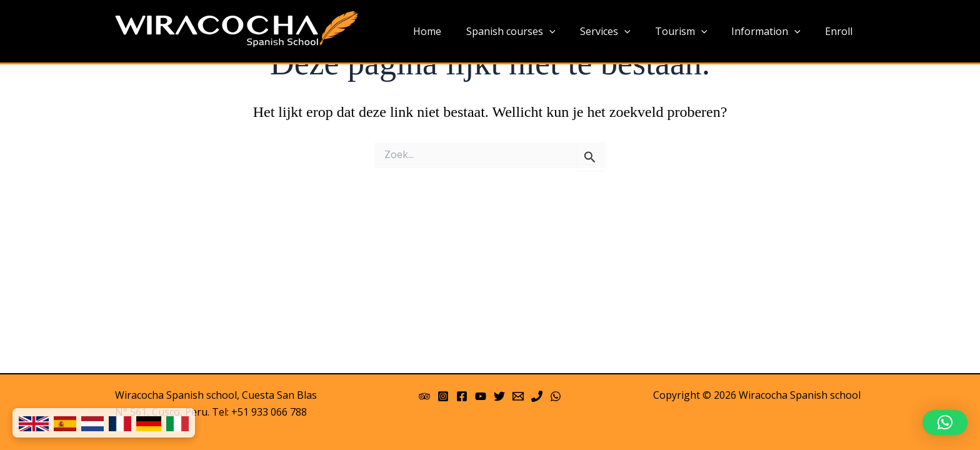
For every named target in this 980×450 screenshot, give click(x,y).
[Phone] (537, 396)
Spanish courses (532, 32)
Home (453, 31)
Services (621, 32)
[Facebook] (462, 396)
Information (773, 32)
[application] (570, 32)
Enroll (841, 31)
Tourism (692, 32)
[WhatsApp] (556, 396)
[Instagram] (443, 396)
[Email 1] (518, 396)
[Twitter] (499, 396)
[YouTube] (481, 396)
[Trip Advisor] (424, 396)
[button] (945, 422)
